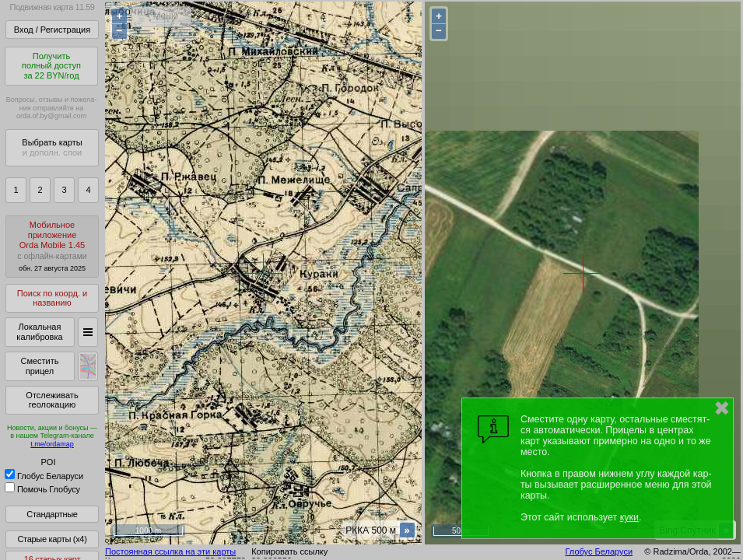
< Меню (161, 16)
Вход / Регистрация (52, 30)
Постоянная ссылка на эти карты (170, 551)
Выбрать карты (52, 147)
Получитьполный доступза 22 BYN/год (51, 66)
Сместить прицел (39, 366)
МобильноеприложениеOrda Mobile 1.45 (52, 246)
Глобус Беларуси (44, 476)
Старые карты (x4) (52, 539)
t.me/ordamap (52, 444)
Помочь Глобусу (42, 489)
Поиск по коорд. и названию (52, 298)
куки (629, 517)
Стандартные (52, 514)
